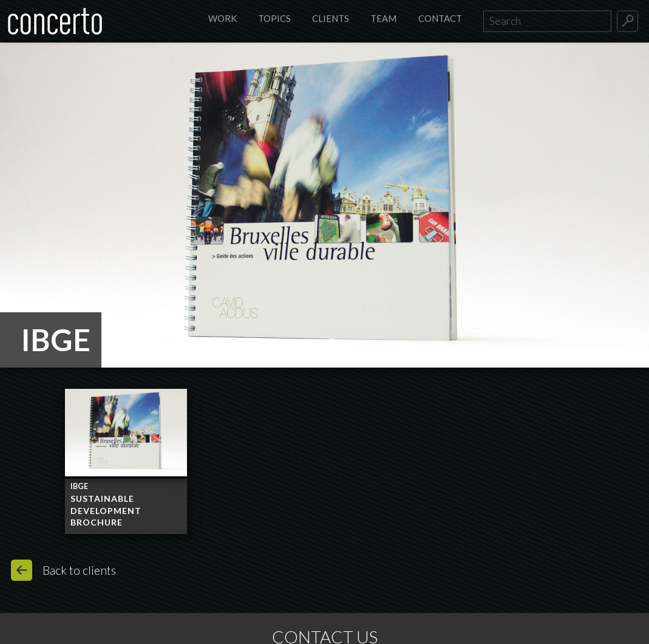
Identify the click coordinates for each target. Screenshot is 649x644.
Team (383, 16)
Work (223, 16)
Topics (274, 16)
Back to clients (79, 570)
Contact (440, 16)
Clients (331, 16)
